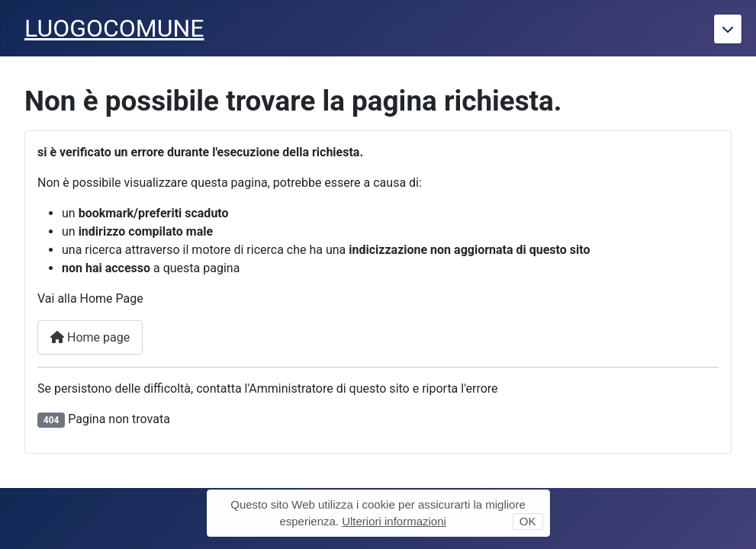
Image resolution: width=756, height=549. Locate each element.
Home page (90, 337)
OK (528, 521)
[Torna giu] (728, 29)
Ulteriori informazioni (394, 521)
